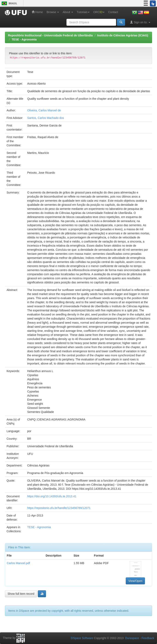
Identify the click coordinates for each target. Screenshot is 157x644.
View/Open (135, 581)
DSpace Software (82, 638)
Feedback (148, 638)
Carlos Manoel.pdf (18, 563)
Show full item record (21, 594)
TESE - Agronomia (24, 39)
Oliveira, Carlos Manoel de (44, 110)
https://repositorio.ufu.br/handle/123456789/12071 (59, 508)
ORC (99, 12)
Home (37, 12)
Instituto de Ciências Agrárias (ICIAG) (123, 35)
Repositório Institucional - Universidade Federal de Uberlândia (50, 35)
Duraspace (132, 638)
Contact (113, 12)
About (68, 12)
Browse (53, 12)
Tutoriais (83, 12)
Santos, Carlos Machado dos (46, 118)
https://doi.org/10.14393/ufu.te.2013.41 (52, 496)
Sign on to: (140, 22)
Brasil (9, 3)
